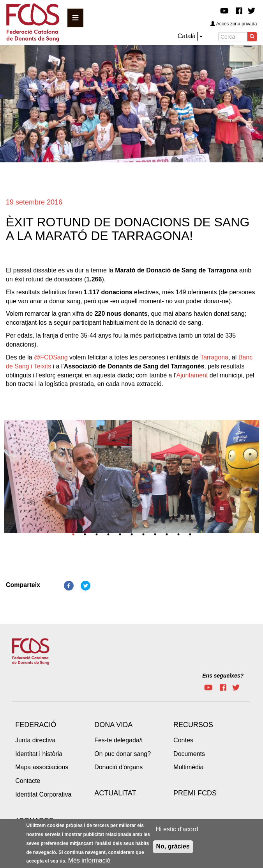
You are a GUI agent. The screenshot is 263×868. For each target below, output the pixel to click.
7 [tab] (143, 534)
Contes (183, 740)
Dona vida (113, 725)
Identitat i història (39, 754)
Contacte (28, 781)
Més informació (89, 862)
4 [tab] (108, 534)
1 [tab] (73, 534)
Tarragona (214, 357)
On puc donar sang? (123, 754)
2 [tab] (85, 534)
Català (187, 36)
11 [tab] (190, 534)
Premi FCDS (195, 793)
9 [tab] (167, 534)
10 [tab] (178, 534)
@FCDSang (51, 357)
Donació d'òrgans (118, 767)
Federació (36, 725)
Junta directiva (35, 740)
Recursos (193, 725)
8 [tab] (155, 534)
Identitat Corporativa (43, 794)
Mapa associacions (42, 767)
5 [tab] (120, 534)
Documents (189, 754)
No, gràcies (173, 848)
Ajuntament (192, 375)
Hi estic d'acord (177, 831)
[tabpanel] (68, 479)
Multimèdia (188, 767)
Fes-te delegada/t (119, 740)
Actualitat (115, 793)
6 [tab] (132, 534)
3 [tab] (97, 534)
